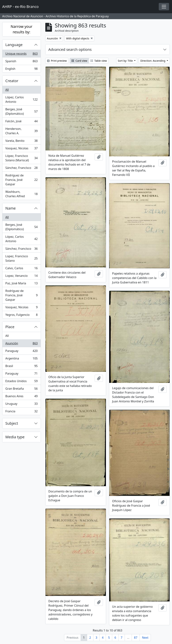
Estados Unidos (21, 382)
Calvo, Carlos (21, 269)
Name (10, 208)
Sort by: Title (126, 61)
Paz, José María (21, 284)
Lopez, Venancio (21, 277)
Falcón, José (21, 122)
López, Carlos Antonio (21, 99)
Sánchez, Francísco (21, 169)
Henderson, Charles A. (21, 131)
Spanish (21, 62)
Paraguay (21, 352)
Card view (79, 61)
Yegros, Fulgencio (21, 315)
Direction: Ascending (153, 61)
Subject (12, 423)
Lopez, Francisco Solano (21, 258)
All (7, 90)
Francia (21, 412)
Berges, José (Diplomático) (21, 111)
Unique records (21, 54)
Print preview (57, 61)
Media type (15, 437)
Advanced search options (70, 49)
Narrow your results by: (22, 29)
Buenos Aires (21, 397)
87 (136, 638)
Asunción (21, 344)
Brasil (21, 367)
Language (14, 45)
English (21, 69)
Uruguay (21, 405)
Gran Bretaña (21, 389)
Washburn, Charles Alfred (21, 194)
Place (10, 327)
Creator (12, 81)
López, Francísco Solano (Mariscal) (21, 158)
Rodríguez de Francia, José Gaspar (21, 180)
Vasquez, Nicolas (21, 149)
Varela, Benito (21, 142)
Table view (99, 61)
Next (145, 638)
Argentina (21, 359)
